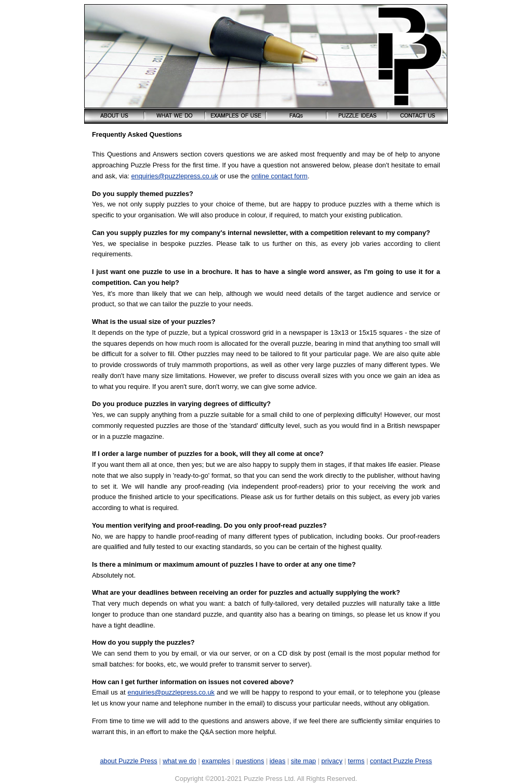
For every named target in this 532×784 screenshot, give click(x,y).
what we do (179, 761)
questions (250, 761)
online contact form (280, 176)
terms (356, 761)
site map (303, 761)
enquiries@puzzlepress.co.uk (174, 176)
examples (216, 761)
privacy (332, 761)
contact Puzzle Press (401, 761)
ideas (278, 761)
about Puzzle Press (128, 761)
